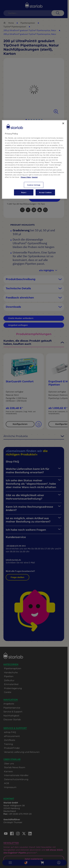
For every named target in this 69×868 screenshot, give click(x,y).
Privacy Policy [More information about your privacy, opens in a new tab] (26, 177)
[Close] (63, 123)
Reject (24, 192)
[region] (34, 159)
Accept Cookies (45, 192)
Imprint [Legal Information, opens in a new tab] (35, 177)
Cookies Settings (34, 185)
